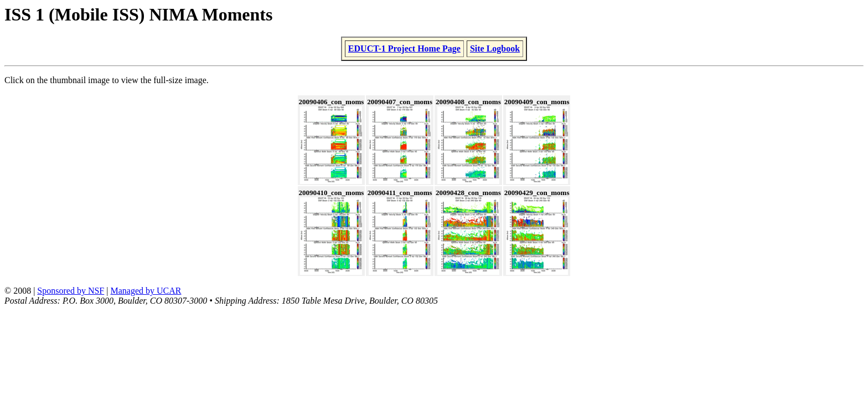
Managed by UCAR (146, 291)
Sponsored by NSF (71, 291)
